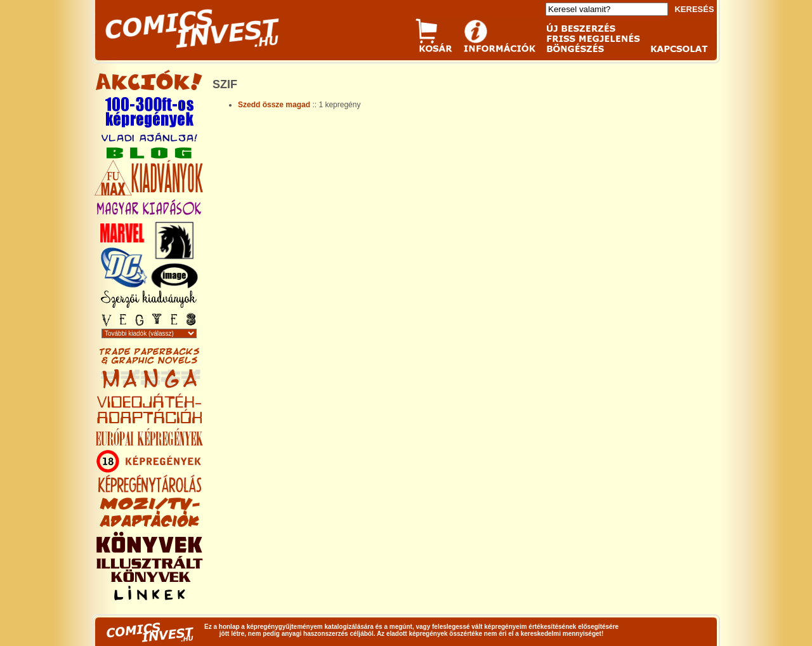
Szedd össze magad (275, 105)
